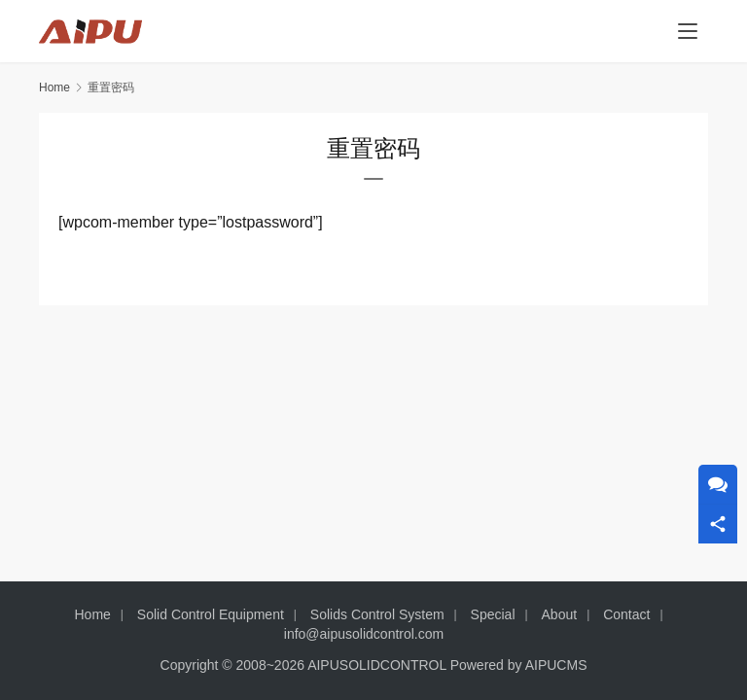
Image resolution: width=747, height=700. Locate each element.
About (560, 614)
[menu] (688, 31)
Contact (626, 614)
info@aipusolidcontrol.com (364, 634)
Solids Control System (377, 614)
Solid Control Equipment (211, 614)
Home (54, 87)
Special (493, 614)
